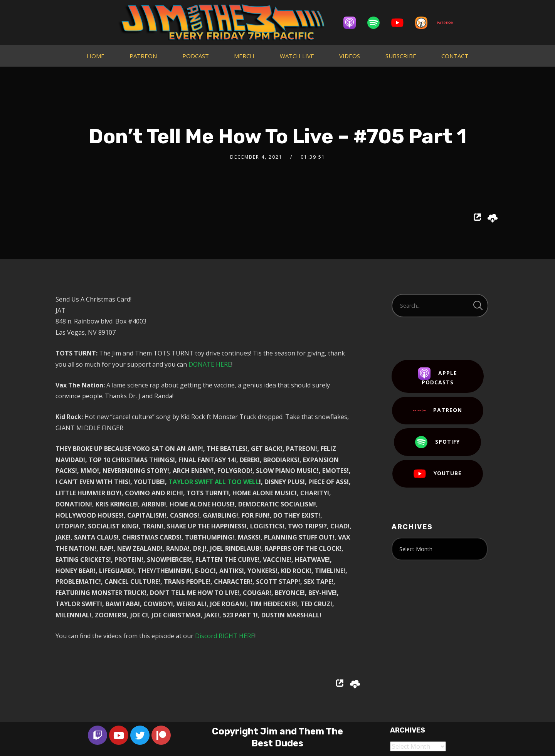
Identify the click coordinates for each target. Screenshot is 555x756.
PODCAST (196, 56)
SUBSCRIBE (401, 56)
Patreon (438, 411)
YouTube (438, 474)
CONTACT (455, 56)
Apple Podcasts (438, 377)
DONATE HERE (210, 364)
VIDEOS (350, 56)
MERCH (244, 56)
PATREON (143, 56)
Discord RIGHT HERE (225, 636)
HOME (96, 56)
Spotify (437, 442)
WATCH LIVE (297, 56)
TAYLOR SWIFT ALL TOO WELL (214, 482)
